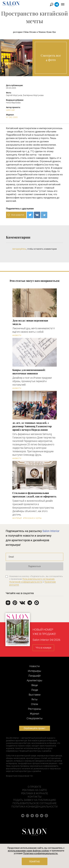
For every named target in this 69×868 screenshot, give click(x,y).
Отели (34, 704)
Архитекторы (34, 680)
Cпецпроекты (35, 718)
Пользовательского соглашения (38, 579)
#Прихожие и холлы (32, 518)
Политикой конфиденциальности (26, 582)
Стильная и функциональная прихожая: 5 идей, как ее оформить (34, 495)
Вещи (35, 685)
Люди (35, 690)
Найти (52, 5)
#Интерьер (17, 518)
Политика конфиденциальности (34, 807)
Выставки (35, 695)
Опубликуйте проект (35, 728)
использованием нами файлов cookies (28, 851)
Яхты (34, 699)
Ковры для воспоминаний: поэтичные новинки (29, 372)
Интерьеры (34, 671)
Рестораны (35, 709)
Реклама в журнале (35, 793)
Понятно (34, 862)
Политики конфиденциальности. (41, 853)
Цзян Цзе (10, 110)
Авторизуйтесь (19, 249)
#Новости (17, 335)
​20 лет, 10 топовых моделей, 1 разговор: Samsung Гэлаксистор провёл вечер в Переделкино (32, 426)
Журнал (34, 714)
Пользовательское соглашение (35, 803)
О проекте (34, 787)
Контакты (35, 797)
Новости (34, 666)
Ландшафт (35, 676)
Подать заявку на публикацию (34, 800)
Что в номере (43, 648)
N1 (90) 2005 (12, 117)
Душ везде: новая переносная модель (30, 322)
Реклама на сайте (34, 790)
